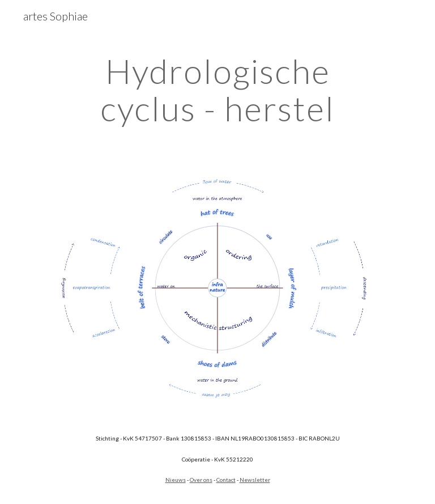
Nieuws (176, 480)
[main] (217, 90)
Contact (226, 480)
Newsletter (255, 480)
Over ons (201, 480)
